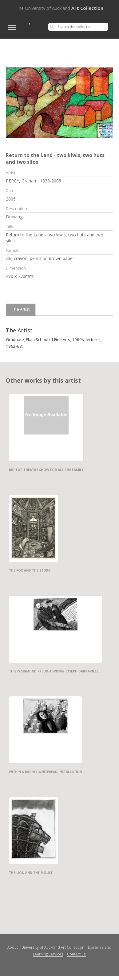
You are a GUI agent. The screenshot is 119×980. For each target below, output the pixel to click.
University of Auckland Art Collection (53, 947)
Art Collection (59, 8)
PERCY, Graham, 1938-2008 (34, 181)
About (13, 947)
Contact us (76, 954)
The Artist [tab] (21, 309)
